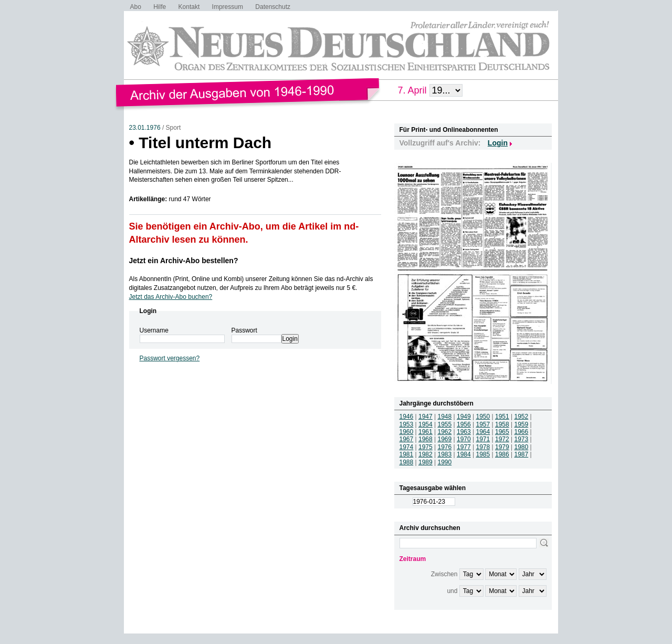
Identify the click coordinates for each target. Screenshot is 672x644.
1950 (483, 417)
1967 (407, 439)
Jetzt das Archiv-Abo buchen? (171, 297)
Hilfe (160, 7)
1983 (445, 454)
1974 (407, 447)
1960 (407, 432)
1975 (426, 447)
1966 (522, 432)
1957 (483, 424)
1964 (483, 432)
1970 (464, 439)
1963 (464, 432)
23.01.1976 (145, 128)
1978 (483, 447)
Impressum (228, 7)
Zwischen (444, 574)
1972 (502, 439)
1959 (522, 424)
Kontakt (189, 7)
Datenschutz (273, 7)
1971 (483, 439)
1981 (407, 454)
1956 (464, 424)
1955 (445, 424)
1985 (483, 454)
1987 (522, 454)
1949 (464, 417)
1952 (522, 417)
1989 (426, 462)
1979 (502, 447)
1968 (426, 439)
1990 (445, 462)
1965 (502, 432)
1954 (426, 424)
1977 (464, 447)
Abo (136, 7)
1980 (522, 447)
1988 (407, 462)
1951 (502, 417)
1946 (407, 417)
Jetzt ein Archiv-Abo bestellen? (184, 261)
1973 (522, 439)
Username (154, 330)
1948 (445, 417)
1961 (426, 432)
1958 (502, 424)
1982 (426, 454)
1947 (426, 417)
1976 (445, 447)
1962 (445, 432)
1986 (502, 454)
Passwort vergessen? (170, 358)
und (452, 591)
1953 (407, 424)
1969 (445, 439)
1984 (464, 454)
